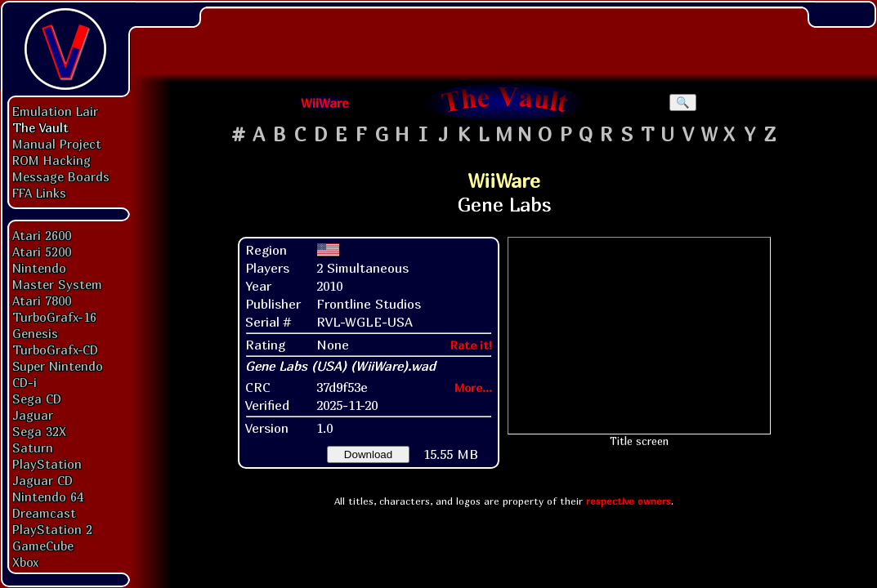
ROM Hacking (51, 160)
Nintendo (39, 268)
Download (368, 454)
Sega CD (37, 399)
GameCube (43, 546)
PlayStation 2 (52, 529)
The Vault (40, 127)
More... (473, 388)
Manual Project (57, 144)
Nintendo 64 (48, 497)
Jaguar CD (43, 480)
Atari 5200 (42, 252)
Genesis (35, 333)
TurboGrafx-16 (54, 317)
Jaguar (33, 415)
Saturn (33, 448)
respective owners (629, 501)
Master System (57, 284)
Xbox (25, 562)
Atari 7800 (42, 301)
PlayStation (47, 464)
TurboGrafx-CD (55, 350)
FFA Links (39, 193)
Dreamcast (44, 513)
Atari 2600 (42, 235)
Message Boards (61, 176)
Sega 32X (39, 431)
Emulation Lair (55, 111)
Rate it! (471, 345)
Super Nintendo (58, 366)
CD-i (25, 382)
